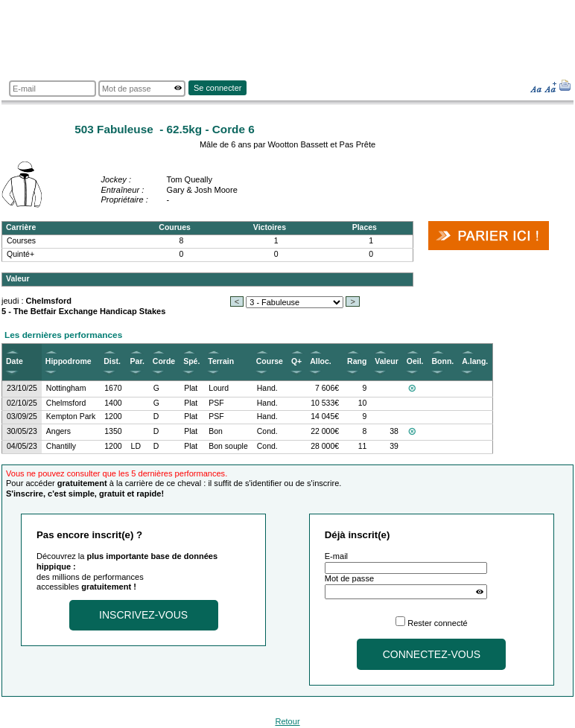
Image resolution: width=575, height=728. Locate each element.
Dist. (112, 361)
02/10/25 (22, 403)
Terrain (221, 361)
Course (270, 361)
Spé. (191, 361)
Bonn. (443, 361)
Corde (164, 361)
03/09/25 (22, 416)
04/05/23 (22, 446)
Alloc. (321, 361)
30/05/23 (22, 431)
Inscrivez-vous (143, 615)
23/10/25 (22, 388)
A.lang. (475, 361)
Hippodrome (69, 361)
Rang (357, 361)
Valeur (386, 361)
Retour (287, 721)
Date (15, 361)
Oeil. (415, 361)
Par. (137, 361)
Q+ (296, 361)
